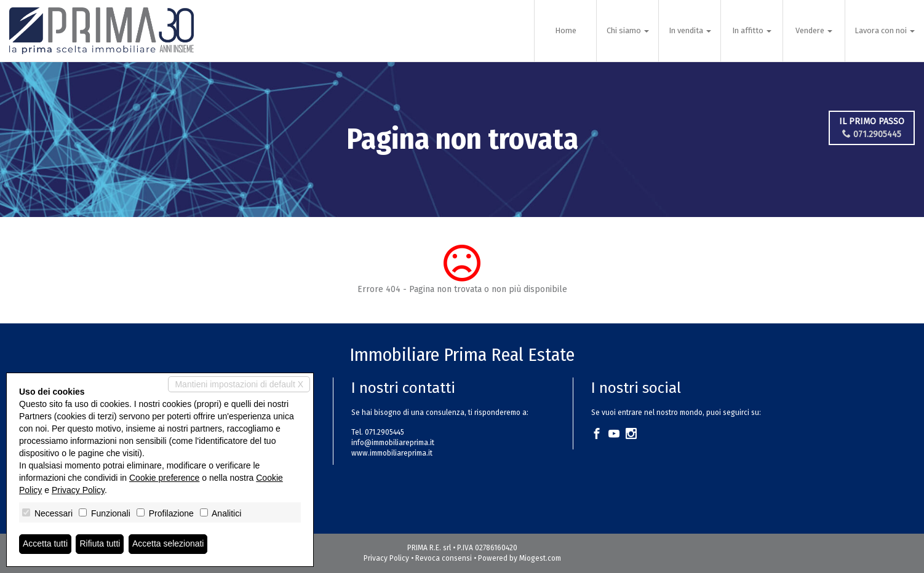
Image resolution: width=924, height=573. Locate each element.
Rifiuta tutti (100, 544)
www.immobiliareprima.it (392, 453)
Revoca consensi (444, 558)
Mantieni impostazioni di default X (239, 384)
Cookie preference (164, 478)
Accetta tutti (45, 544)
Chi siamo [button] (628, 30)
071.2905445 (874, 134)
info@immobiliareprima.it (393, 443)
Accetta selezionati (168, 544)
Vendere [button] (814, 30)
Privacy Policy (386, 558)
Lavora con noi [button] (885, 30)
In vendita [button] (690, 30)
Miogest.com (540, 558)
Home (566, 30)
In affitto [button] (752, 30)
